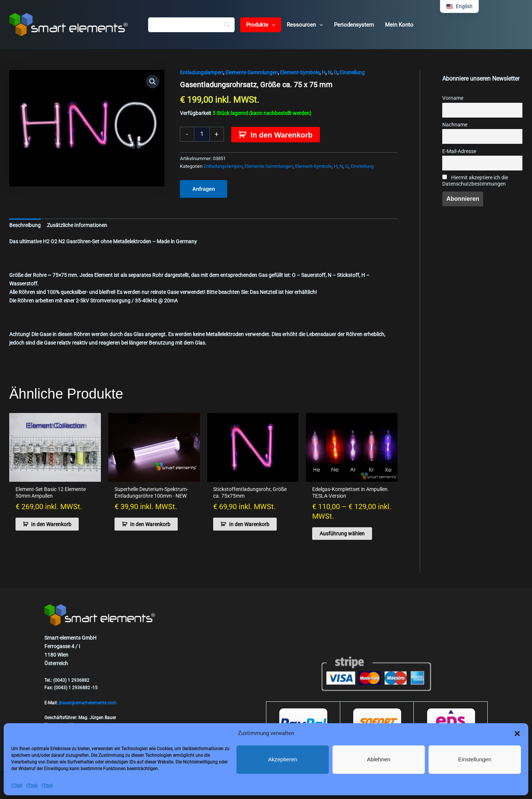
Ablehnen (378, 759)
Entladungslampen (202, 72)
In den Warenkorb (282, 135)
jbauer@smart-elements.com (88, 703)
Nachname (455, 125)
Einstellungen (475, 759)
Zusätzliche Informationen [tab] (77, 225)
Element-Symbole (300, 72)
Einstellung (352, 72)
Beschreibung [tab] (25, 225)
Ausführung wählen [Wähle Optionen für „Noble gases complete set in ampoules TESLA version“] (342, 534)
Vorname (453, 98)
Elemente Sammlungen (252, 72)
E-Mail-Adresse (459, 151)
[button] (517, 734)
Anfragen (203, 189)
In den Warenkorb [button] (51, 524)
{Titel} (17, 786)
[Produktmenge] (202, 134)
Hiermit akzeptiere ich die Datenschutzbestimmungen (475, 181)
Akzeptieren (282, 759)
